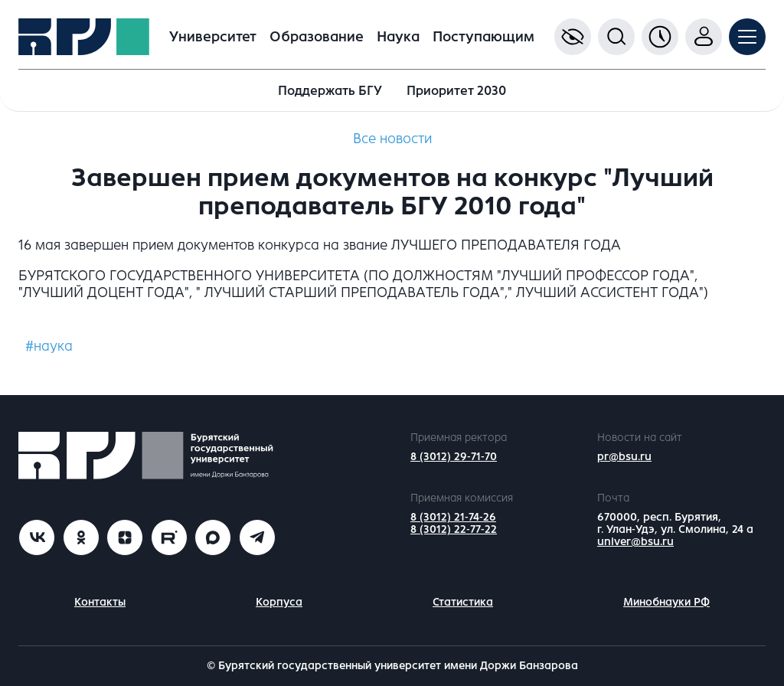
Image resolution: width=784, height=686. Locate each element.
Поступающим (483, 37)
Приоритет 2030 (456, 91)
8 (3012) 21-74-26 (453, 517)
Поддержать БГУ (330, 91)
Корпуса (279, 602)
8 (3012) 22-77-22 (454, 529)
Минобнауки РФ (666, 602)
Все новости (392, 139)
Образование (317, 37)
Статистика (463, 602)
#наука (49, 346)
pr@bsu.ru (624, 457)
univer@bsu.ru (635, 542)
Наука (398, 37)
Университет (213, 37)
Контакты (100, 602)
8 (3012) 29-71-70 (454, 457)
